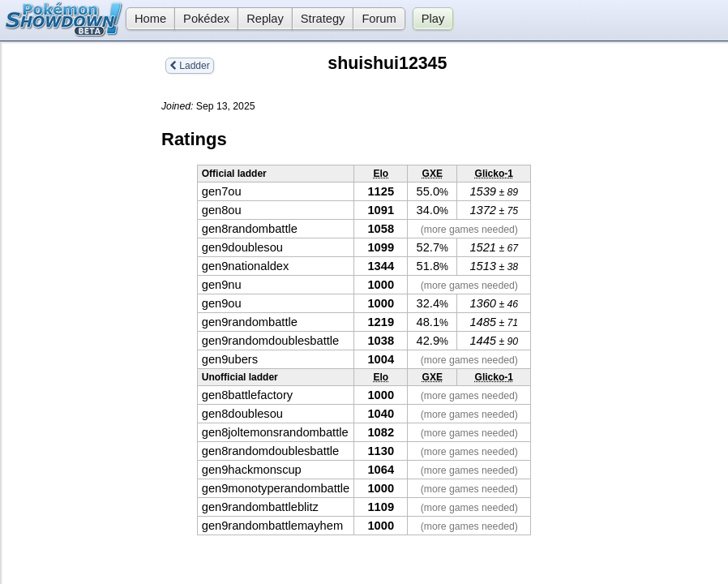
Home (146, 19)
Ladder (190, 66)
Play (433, 19)
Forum (379, 19)
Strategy (323, 19)
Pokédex (206, 19)
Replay (265, 19)
